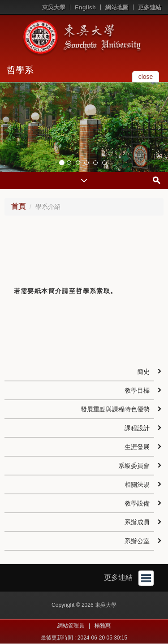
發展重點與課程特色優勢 (115, 409)
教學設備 (137, 503)
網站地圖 (117, 7)
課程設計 (137, 428)
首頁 (18, 206)
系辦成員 (137, 522)
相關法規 (137, 484)
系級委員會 (134, 466)
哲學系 (20, 70)
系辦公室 (137, 541)
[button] (9, 127)
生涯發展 (137, 447)
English (85, 7)
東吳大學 (54, 7)
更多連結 (150, 7)
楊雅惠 (103, 626)
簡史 (143, 372)
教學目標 (137, 390)
